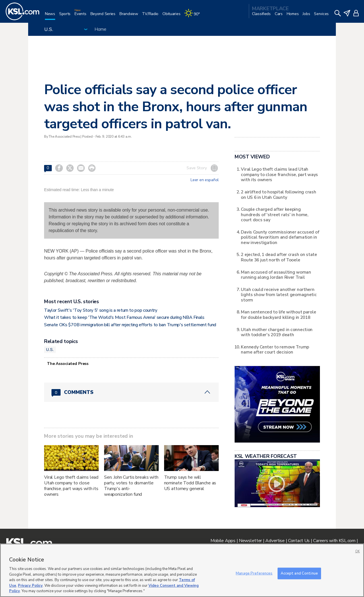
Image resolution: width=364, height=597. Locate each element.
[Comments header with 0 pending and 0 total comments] (131, 392)
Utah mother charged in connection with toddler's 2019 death (277, 332)
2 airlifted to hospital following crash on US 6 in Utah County (278, 194)
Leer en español (205, 180)
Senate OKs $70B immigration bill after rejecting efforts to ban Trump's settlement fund (130, 325)
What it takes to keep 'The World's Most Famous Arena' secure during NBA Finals (124, 317)
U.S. (50, 350)
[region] (182, 570)
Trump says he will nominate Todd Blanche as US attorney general (190, 483)
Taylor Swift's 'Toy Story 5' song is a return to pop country (101, 310)
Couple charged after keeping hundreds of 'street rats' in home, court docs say (274, 214)
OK (357, 551)
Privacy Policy (30, 586)
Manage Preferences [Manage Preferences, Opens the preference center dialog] (254, 573)
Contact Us (299, 541)
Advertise (275, 541)
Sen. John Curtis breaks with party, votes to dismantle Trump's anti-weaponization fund (131, 486)
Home (101, 29)
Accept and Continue (299, 573)
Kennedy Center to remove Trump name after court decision (275, 349)
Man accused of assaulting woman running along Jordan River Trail (276, 275)
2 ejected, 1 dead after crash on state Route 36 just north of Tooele (279, 257)
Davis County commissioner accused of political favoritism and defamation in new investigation (280, 237)
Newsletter (250, 541)
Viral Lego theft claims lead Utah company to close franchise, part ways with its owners (71, 486)
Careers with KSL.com (334, 541)
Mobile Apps (223, 541)
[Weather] (194, 16)
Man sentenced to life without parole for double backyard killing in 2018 (278, 314)
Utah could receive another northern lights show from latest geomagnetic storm (279, 295)
